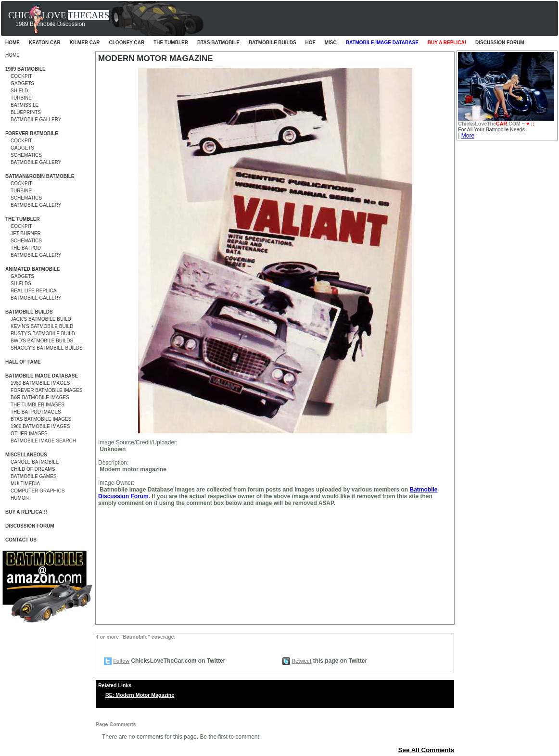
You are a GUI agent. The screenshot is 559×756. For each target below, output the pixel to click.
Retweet (301, 661)
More (468, 136)
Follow (121, 661)
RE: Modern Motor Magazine (140, 695)
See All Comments (426, 750)
